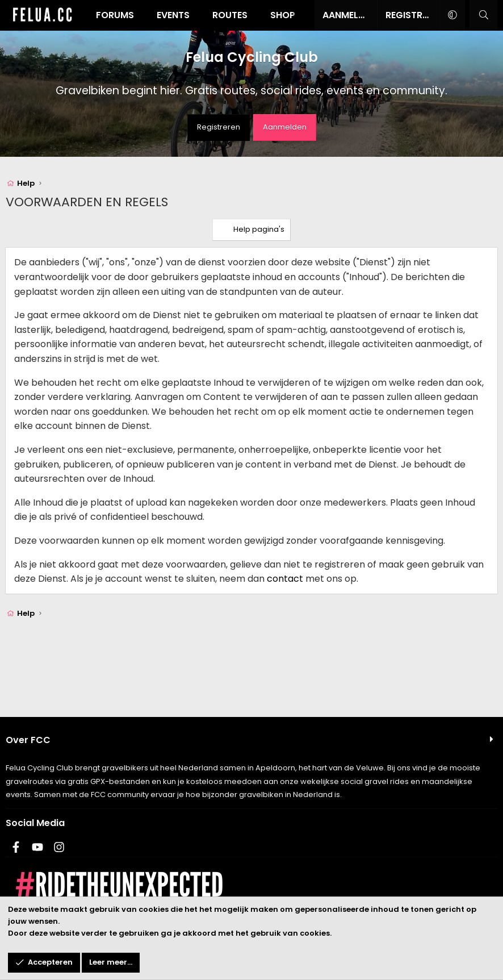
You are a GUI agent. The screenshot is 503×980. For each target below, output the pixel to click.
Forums (115, 15)
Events (173, 15)
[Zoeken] (483, 15)
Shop (283, 15)
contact (285, 579)
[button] (452, 15)
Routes (230, 15)
